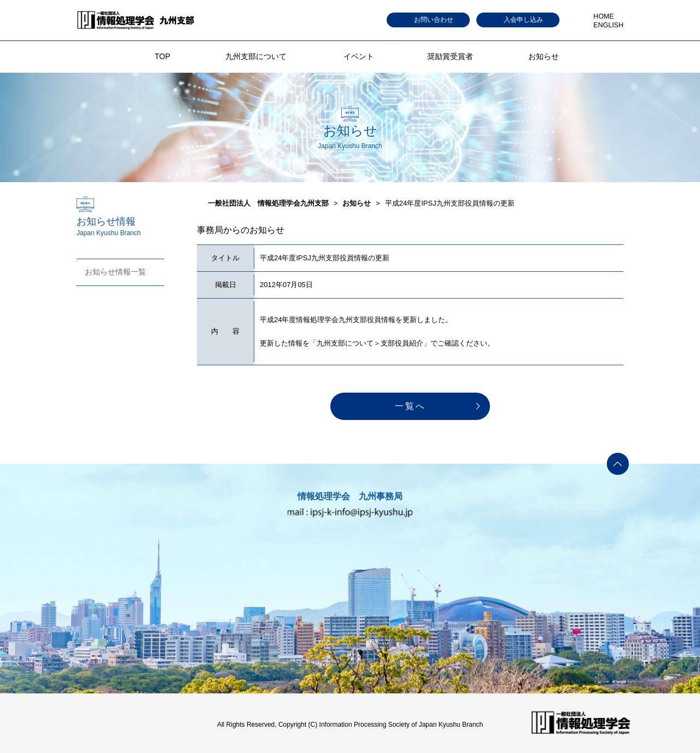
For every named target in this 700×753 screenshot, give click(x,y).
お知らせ (544, 56)
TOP (163, 56)
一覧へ (410, 406)
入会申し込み (523, 20)
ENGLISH (608, 25)
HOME (604, 16)
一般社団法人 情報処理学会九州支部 (268, 203)
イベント (359, 56)
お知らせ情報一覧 (115, 272)
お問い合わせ (434, 20)
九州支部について (256, 56)
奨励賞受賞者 (450, 56)
